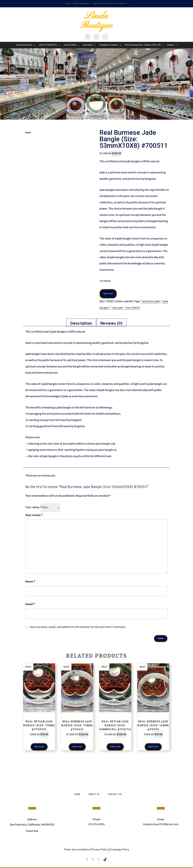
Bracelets (90, 45)
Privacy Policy (100, 850)
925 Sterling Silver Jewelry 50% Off (144, 45)
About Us (94, 795)
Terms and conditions (77, 850)
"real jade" (117, 308)
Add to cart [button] (39, 747)
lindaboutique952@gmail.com (161, 825)
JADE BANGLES (26, 45)
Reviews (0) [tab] (111, 324)
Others (172, 45)
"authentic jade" (151, 302)
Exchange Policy (120, 850)
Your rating (33, 508)
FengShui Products (110, 45)
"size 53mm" (133, 308)
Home (77, 795)
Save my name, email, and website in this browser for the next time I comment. (78, 627)
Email (30, 604)
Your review (34, 515)
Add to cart (108, 294)
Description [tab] (81, 324)
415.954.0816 (96, 825)
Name (30, 581)
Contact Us (115, 795)
